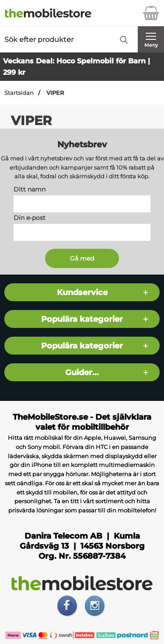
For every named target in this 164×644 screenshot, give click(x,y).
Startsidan (19, 93)
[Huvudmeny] (151, 39)
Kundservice (82, 292)
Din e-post (30, 218)
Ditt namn (30, 189)
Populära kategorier (82, 319)
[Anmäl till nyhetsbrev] (82, 258)
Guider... (82, 372)
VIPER (54, 93)
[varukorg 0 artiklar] (151, 13)
